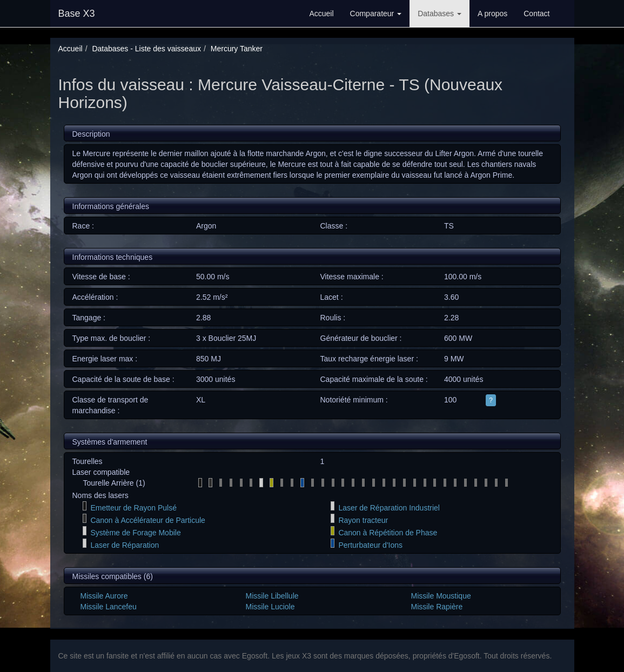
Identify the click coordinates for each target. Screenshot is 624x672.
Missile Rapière (437, 607)
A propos (492, 14)
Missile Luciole (270, 607)
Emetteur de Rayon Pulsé (133, 508)
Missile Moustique (441, 596)
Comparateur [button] (376, 14)
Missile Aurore (104, 596)
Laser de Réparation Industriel (389, 508)
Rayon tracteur (363, 520)
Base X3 (77, 14)
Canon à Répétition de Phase (388, 533)
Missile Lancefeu (109, 607)
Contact (536, 14)
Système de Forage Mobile (135, 533)
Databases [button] (440, 14)
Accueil (321, 14)
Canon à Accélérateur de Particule (147, 520)
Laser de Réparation (125, 545)
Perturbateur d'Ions (370, 545)
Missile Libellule (272, 596)
